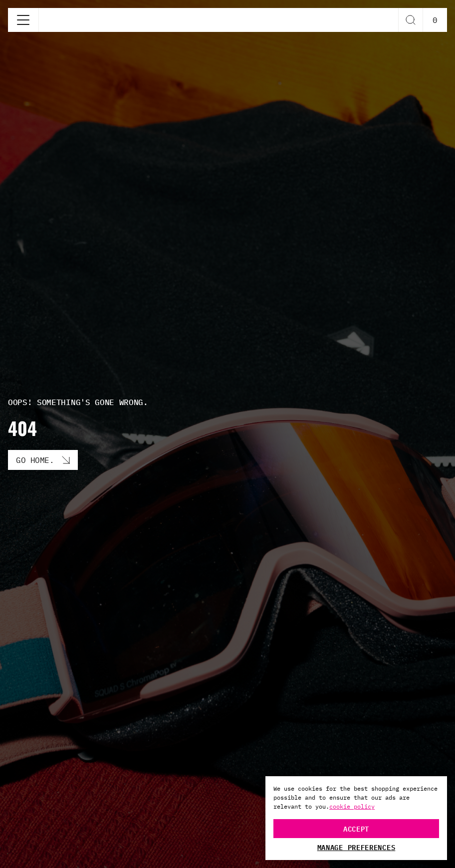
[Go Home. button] (43, 460)
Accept (356, 828)
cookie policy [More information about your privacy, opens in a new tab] (352, 806)
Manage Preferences (356, 847)
